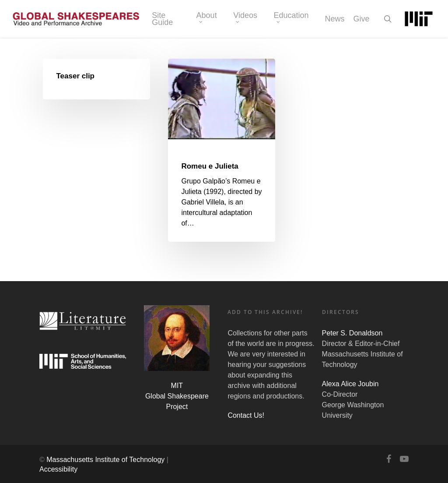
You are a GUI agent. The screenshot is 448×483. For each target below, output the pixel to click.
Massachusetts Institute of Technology (105, 460)
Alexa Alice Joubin (350, 384)
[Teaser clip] (97, 79)
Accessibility (58, 469)
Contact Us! (246, 415)
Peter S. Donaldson (352, 333)
